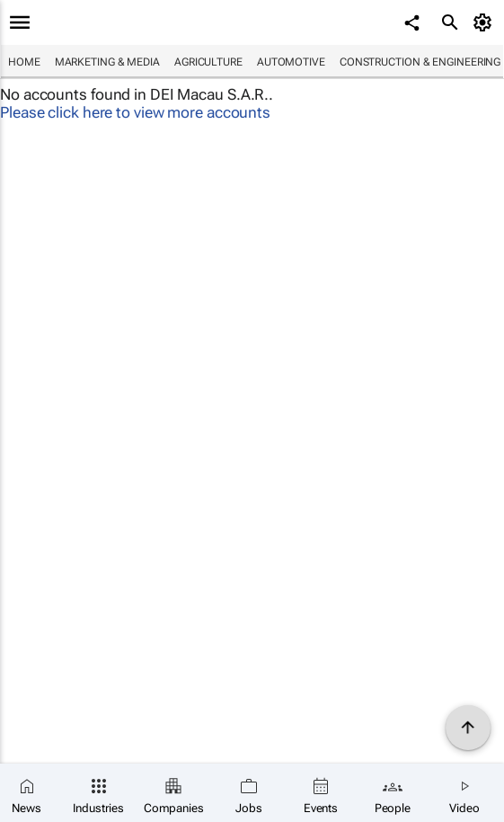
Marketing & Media (107, 62)
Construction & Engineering (420, 62)
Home (24, 62)
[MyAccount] (486, 22)
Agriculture (208, 62)
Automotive (291, 62)
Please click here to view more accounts (135, 112)
